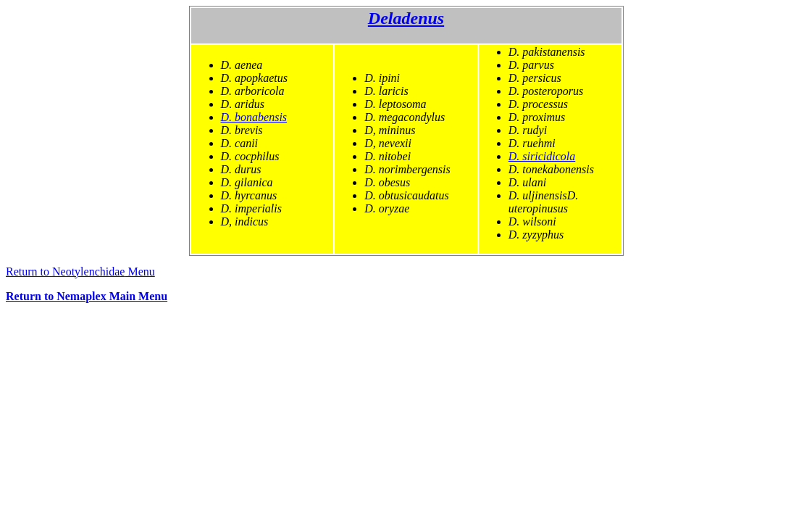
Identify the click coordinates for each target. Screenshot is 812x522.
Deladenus (406, 18)
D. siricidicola (542, 156)
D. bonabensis (254, 117)
